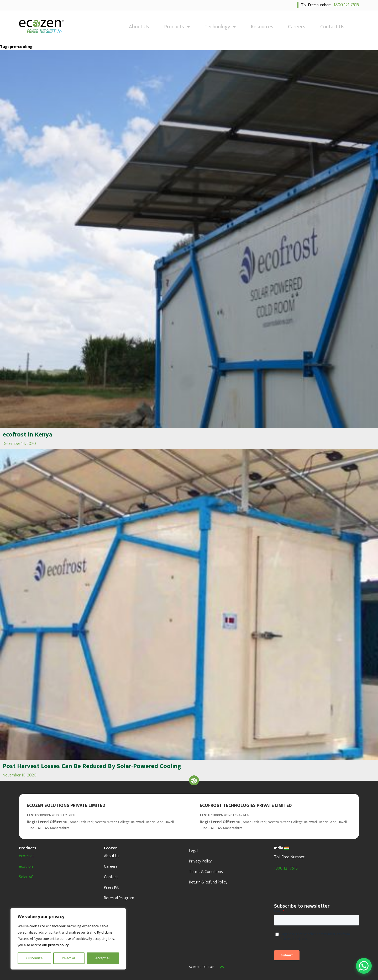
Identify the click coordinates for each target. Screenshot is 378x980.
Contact (111, 877)
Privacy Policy (200, 861)
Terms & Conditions (206, 872)
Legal (194, 851)
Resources (262, 27)
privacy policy (58, 945)
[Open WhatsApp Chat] (364, 966)
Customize (34, 958)
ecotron (26, 867)
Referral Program (119, 898)
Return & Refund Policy (208, 882)
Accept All (103, 958)
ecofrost (27, 856)
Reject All (69, 958)
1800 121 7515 (345, 5)
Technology (220, 27)
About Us (139, 27)
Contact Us (332, 27)
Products (177, 27)
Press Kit (111, 888)
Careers (297, 27)
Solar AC (26, 877)
